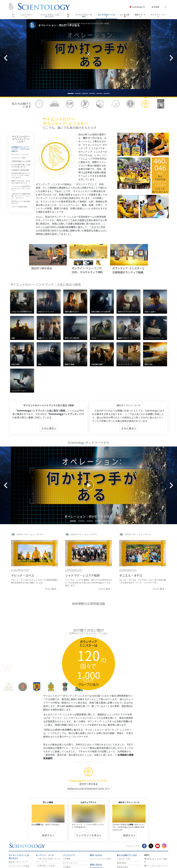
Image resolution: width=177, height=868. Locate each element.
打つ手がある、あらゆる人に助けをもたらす (21, 182)
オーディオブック (70, 828)
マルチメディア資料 (18, 158)
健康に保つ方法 (124, 859)
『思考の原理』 (42, 835)
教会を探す (150, 838)
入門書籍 (67, 824)
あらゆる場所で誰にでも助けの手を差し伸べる (21, 166)
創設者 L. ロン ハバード (18, 827)
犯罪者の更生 (123, 832)
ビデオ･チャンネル (17, 859)
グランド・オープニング (73, 846)
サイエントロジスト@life (101, 824)
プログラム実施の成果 (19, 207)
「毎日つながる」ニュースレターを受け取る (156, 849)
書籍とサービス (140, 16)
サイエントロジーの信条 (19, 831)
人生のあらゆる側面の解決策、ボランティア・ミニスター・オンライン (21, 196)
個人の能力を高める (44, 849)
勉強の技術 (122, 828)
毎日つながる (96, 820)
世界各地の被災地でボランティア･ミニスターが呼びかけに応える (21, 175)
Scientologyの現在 (72, 842)
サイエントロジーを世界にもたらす (98, 864)
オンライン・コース (158, 16)
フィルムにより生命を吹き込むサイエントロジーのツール (21, 188)
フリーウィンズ (96, 859)
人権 (119, 845)
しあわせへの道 (123, 824)
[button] (71, 93)
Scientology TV (139, 7)
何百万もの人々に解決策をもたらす (21, 202)
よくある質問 (125, 16)
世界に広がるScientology (96, 831)
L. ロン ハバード (26, 16)
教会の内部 (13, 851)
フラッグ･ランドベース (100, 854)
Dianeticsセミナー (43, 844)
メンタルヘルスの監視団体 (128, 849)
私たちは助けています (106, 16)
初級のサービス (43, 841)
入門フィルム (68, 836)
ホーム (13, 16)
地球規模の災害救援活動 (20, 170)
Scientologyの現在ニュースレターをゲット (156, 856)
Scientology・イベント (72, 850)
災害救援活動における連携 (21, 161)
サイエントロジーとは (50, 16)
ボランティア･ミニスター (20, 154)
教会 (68, 16)
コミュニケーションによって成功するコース (48, 858)
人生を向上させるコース (46, 853)
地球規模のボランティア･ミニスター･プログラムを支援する (20, 149)
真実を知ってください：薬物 (129, 841)
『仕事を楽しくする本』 (46, 831)
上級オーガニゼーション (98, 849)
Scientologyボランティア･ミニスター (89, 746)
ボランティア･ (128, 853)
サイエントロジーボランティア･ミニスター (21, 139)
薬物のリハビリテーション (128, 836)
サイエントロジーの (84, 16)
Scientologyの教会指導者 (73, 854)
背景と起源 (13, 842)
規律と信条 (13, 846)
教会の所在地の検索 (98, 836)
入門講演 (67, 832)
